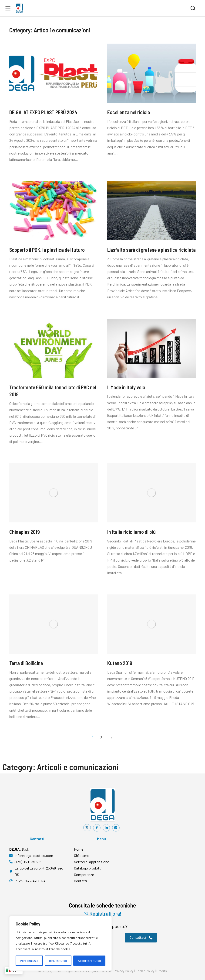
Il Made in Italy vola (126, 387)
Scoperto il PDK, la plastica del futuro (47, 250)
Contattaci (141, 937)
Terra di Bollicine (26, 663)
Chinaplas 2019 (25, 532)
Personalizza (29, 961)
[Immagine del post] (54, 73)
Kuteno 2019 (120, 663)
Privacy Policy (124, 971)
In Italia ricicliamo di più (131, 532)
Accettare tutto (89, 961)
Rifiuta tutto (58, 961)
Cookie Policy (145, 971)
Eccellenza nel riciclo (129, 112)
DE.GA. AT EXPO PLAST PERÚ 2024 (43, 112)
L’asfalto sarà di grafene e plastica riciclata (151, 250)
